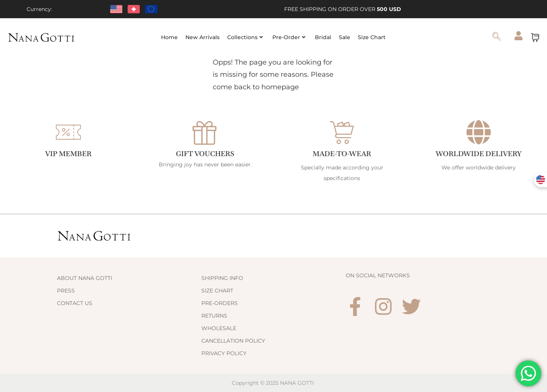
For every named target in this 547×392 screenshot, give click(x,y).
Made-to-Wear (342, 154)
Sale (345, 37)
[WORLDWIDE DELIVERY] (479, 132)
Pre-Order (289, 37)
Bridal (323, 37)
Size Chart (372, 37)
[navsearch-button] (497, 37)
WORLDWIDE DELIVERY (479, 154)
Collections (245, 37)
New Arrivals (202, 37)
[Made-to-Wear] (342, 132)
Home (169, 37)
